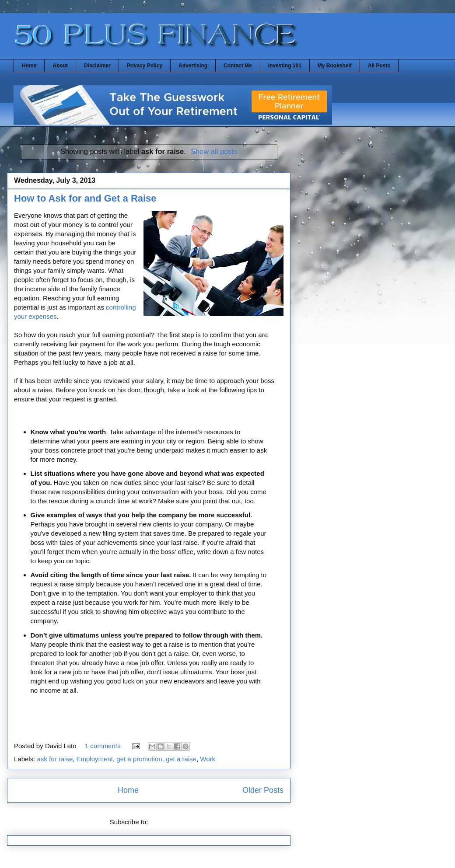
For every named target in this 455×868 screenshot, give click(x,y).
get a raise (181, 759)
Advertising (193, 66)
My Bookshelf (335, 66)
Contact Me (238, 66)
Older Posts (263, 790)
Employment (95, 759)
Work (208, 759)
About (60, 66)
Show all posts (214, 151)
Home (29, 66)
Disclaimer (97, 66)
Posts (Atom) (169, 822)
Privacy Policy (145, 66)
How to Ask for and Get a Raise (85, 198)
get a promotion (139, 759)
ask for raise (55, 759)
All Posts (379, 66)
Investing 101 (285, 66)
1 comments (103, 746)
